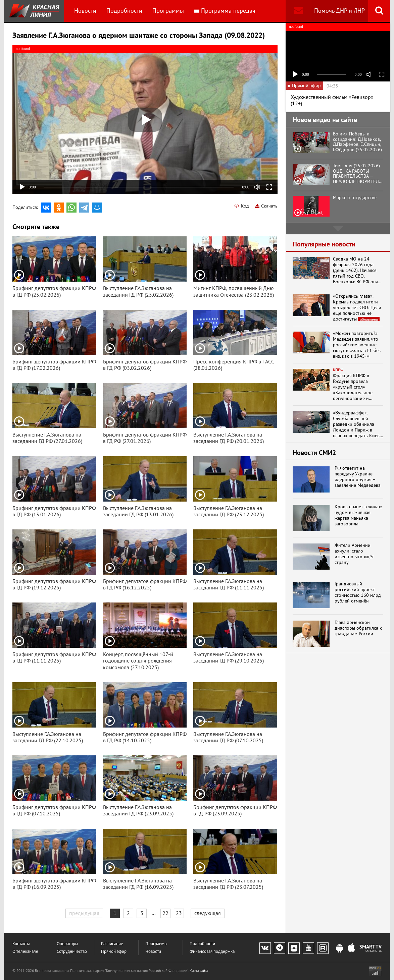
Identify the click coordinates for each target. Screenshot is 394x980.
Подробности (124, 11)
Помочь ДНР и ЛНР (339, 11)
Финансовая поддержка (212, 951)
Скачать (266, 206)
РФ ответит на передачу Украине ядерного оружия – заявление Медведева (358, 477)
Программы (168, 11)
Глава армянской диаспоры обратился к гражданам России (358, 628)
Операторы (67, 944)
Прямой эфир (114, 951)
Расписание (112, 944)
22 (165, 913)
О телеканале (25, 951)
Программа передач (225, 11)
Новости (85, 11)
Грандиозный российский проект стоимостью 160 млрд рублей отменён (358, 592)
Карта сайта (199, 971)
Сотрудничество (72, 951)
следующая (208, 913)
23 (179, 913)
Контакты (21, 944)
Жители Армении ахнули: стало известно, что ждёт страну (354, 554)
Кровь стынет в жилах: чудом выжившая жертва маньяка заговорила (358, 515)
